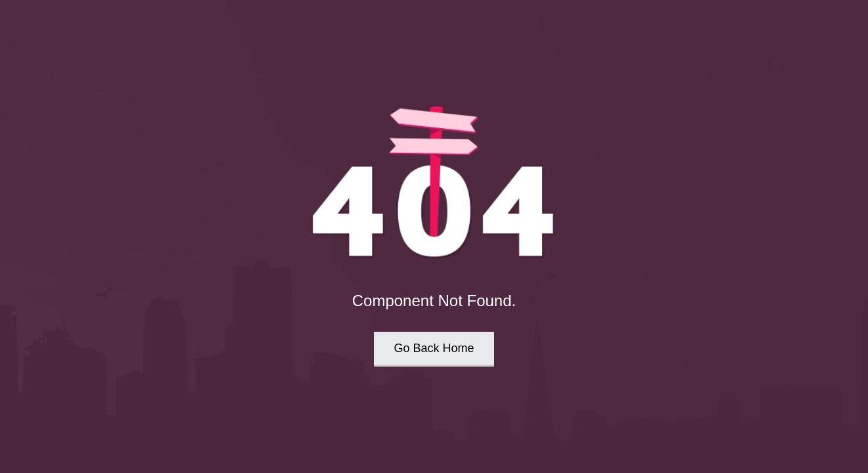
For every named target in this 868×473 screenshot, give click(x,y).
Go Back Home (434, 348)
